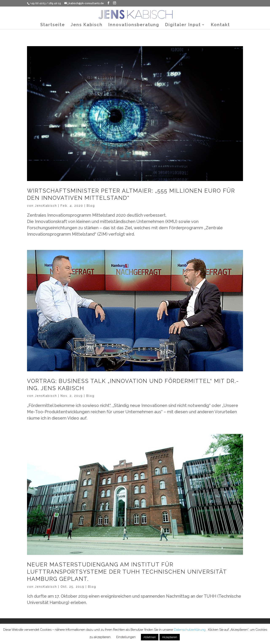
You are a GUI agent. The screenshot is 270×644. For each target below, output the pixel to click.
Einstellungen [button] (126, 637)
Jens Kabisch (87, 25)
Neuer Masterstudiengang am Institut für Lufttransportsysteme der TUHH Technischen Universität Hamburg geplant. (127, 572)
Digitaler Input (183, 25)
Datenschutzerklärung (190, 630)
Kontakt (220, 25)
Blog (91, 206)
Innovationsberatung (134, 25)
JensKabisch (46, 206)
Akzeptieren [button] (170, 637)
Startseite (53, 25)
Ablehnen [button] (150, 637)
